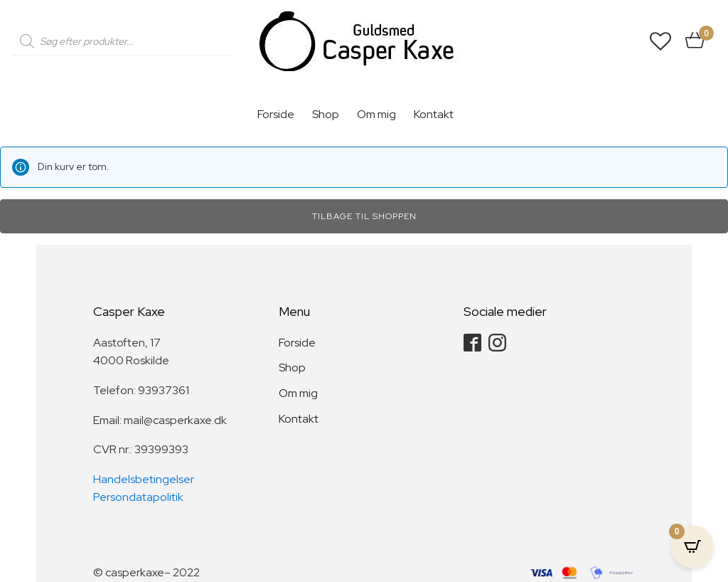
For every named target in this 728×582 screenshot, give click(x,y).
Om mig (376, 114)
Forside (276, 114)
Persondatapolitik (138, 497)
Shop (326, 114)
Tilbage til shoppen (364, 216)
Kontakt (434, 114)
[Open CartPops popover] (692, 546)
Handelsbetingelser (144, 479)
